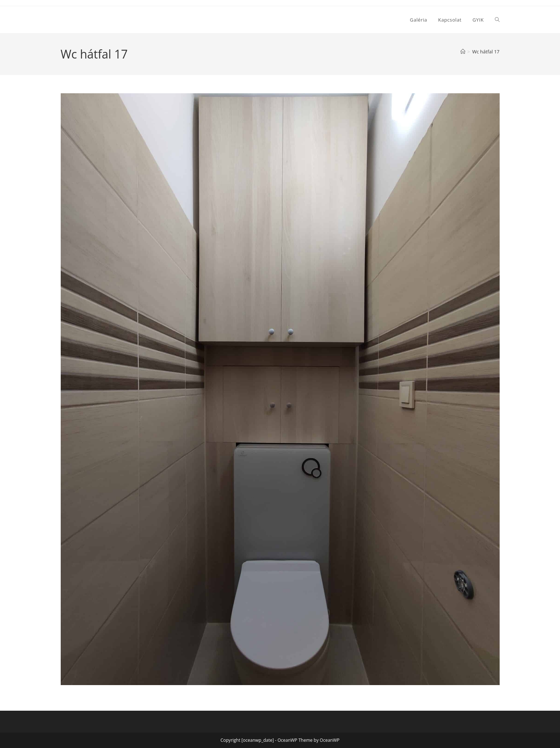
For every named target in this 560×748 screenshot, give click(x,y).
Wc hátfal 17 (486, 52)
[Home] (463, 52)
